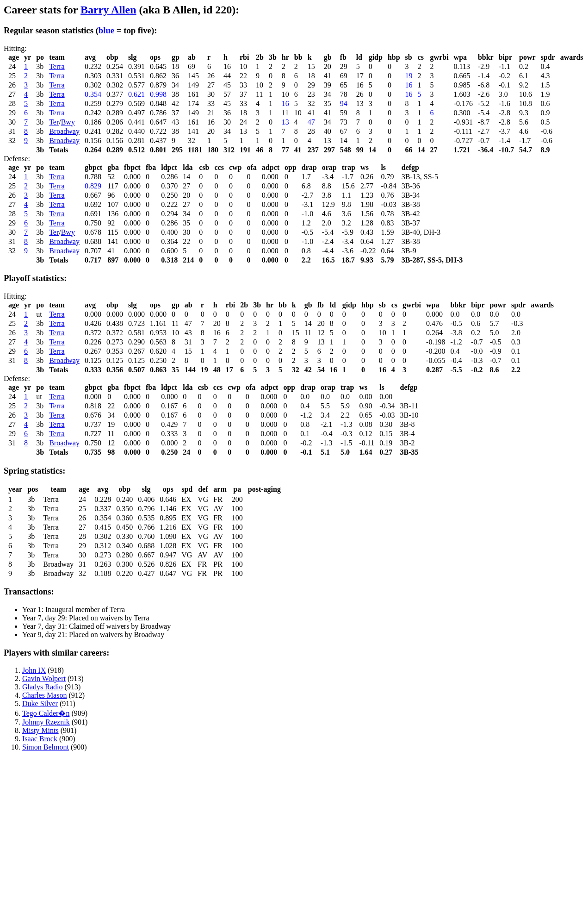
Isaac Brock (40, 739)
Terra (57, 66)
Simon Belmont (46, 747)
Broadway (64, 131)
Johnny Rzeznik (46, 722)
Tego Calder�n (46, 713)
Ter (54, 122)
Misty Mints (40, 730)
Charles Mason (44, 695)
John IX (34, 670)
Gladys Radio (43, 687)
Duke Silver (40, 704)
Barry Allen (108, 10)
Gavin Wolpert (44, 678)
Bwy (68, 122)
